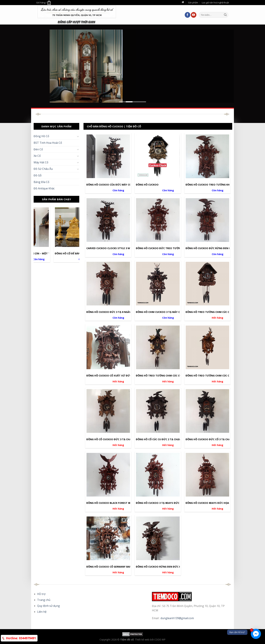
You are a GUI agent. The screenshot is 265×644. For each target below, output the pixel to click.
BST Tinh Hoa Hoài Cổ (48, 143)
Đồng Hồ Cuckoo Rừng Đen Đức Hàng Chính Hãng (169, 567)
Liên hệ (42, 612)
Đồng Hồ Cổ (41, 136)
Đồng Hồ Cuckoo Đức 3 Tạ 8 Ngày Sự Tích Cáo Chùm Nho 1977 (127, 312)
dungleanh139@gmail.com (177, 618)
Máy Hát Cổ (41, 162)
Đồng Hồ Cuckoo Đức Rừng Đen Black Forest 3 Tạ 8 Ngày (224, 248)
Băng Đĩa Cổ (41, 182)
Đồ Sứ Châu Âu (43, 169)
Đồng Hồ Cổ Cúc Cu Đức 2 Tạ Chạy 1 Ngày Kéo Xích (169, 439)
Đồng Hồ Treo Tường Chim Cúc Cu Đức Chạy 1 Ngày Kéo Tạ (225, 312)
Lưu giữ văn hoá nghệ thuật (215, 3)
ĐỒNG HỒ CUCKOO (147, 185)
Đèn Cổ (38, 149)
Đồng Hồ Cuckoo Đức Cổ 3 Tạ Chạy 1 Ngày (213, 439)
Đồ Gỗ (38, 175)
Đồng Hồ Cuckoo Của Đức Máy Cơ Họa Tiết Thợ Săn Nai (123, 185)
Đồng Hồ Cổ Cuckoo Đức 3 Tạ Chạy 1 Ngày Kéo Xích (120, 439)
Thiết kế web (142, 640)
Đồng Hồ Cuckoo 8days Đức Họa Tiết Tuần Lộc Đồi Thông (224, 503)
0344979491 (21, 638)
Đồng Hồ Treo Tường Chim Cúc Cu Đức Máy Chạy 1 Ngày (223, 376)
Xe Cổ (37, 156)
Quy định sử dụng (49, 606)
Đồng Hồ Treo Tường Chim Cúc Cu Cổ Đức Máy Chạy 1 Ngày (175, 376)
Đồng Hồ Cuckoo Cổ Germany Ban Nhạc (113, 567)
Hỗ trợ (41, 594)
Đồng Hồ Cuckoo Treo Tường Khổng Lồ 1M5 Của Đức (221, 185)
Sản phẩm (193, 3)
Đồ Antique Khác (44, 188)
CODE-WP (160, 640)
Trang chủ (44, 600)
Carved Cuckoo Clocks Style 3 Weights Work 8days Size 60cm (127, 248)
